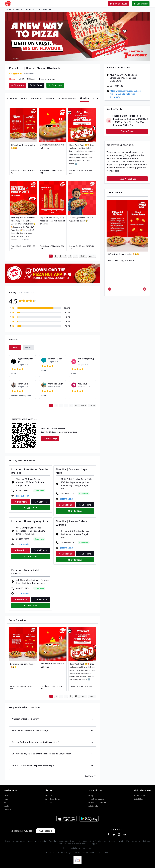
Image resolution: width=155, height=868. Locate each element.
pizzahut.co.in (22, 496)
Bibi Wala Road (45, 9)
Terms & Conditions (96, 799)
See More (91, 776)
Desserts (8, 809)
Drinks (7, 806)
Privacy (90, 795)
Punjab (19, 9)
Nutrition (48, 802)
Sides (6, 802)
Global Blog (138, 799)
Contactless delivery (53, 799)
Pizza (6, 799)
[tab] (13, 99)
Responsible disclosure (97, 802)
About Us (48, 795)
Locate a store (139, 795)
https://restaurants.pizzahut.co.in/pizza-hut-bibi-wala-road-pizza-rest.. (125, 94)
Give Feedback (46, 831)
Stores (8, 9)
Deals (6, 795)
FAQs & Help (93, 806)
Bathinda (30, 9)
